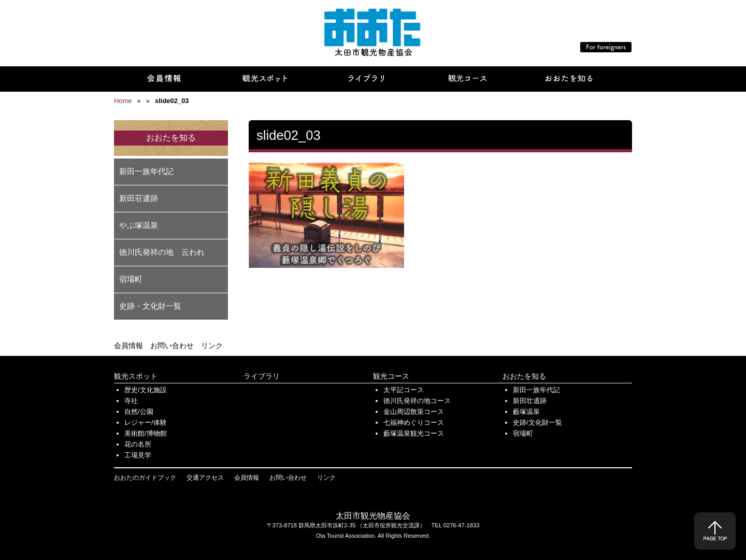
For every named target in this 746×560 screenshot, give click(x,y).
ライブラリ (262, 376)
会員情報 (128, 346)
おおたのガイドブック (145, 478)
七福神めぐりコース (414, 422)
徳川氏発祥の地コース (417, 401)
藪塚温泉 (526, 412)
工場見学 (138, 455)
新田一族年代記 (146, 171)
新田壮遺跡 (530, 401)
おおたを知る (524, 376)
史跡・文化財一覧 (150, 306)
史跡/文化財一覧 (537, 422)
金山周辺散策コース (414, 412)
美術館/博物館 (146, 433)
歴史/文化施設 (146, 390)
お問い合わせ (172, 346)
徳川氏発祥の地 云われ (162, 252)
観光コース (391, 376)
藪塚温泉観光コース (414, 433)
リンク (212, 346)
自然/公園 (139, 412)
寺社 (131, 401)
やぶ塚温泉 (139, 225)
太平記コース (404, 390)
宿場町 (131, 279)
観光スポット (136, 376)
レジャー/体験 (146, 422)
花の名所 (138, 444)
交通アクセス (205, 478)
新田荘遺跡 (139, 198)
